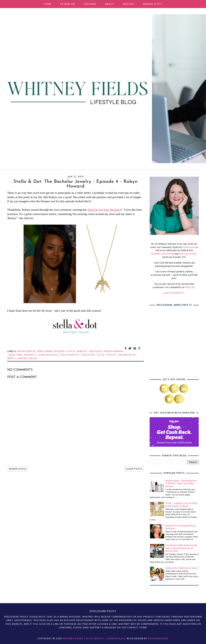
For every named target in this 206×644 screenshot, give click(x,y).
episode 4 (60, 351)
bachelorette (27, 351)
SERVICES (129, 4)
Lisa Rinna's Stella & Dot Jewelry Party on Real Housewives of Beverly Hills (182, 548)
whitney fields (27, 358)
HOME (48, 4)
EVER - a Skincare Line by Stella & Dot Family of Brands (181, 505)
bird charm (45, 351)
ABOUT (109, 4)
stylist (112, 355)
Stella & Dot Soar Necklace (104, 210)
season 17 (31, 355)
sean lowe (16, 355)
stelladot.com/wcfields (163, 254)
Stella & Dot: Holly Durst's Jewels (182, 568)
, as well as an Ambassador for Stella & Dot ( (175, 251)
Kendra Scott (189, 247)
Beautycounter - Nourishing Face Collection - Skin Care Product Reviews (181, 483)
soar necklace (49, 355)
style (101, 355)
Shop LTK (190, 287)
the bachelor (127, 355)
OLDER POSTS (134, 469)
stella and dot (70, 355)
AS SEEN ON (68, 4)
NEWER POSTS (18, 469)
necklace (96, 351)
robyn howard (113, 351)
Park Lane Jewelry (188, 254)
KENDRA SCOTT (152, 4)
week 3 (12, 358)
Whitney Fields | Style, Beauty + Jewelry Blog (94, 639)
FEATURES (90, 4)
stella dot (89, 355)
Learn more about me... (174, 293)
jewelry (82, 351)
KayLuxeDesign (158, 639)
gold (72, 351)
